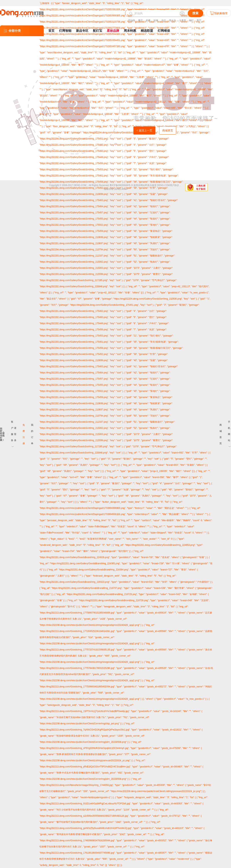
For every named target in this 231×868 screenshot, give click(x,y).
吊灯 (164, 20)
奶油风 (132, 20)
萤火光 (172, 20)
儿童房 (182, 20)
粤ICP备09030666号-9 (121, 185)
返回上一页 (144, 130)
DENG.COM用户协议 (168, 185)
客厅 (199, 20)
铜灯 (191, 20)
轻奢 (156, 20)
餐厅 (141, 20)
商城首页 (168, 130)
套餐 (148, 20)
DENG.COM (121, 189)
